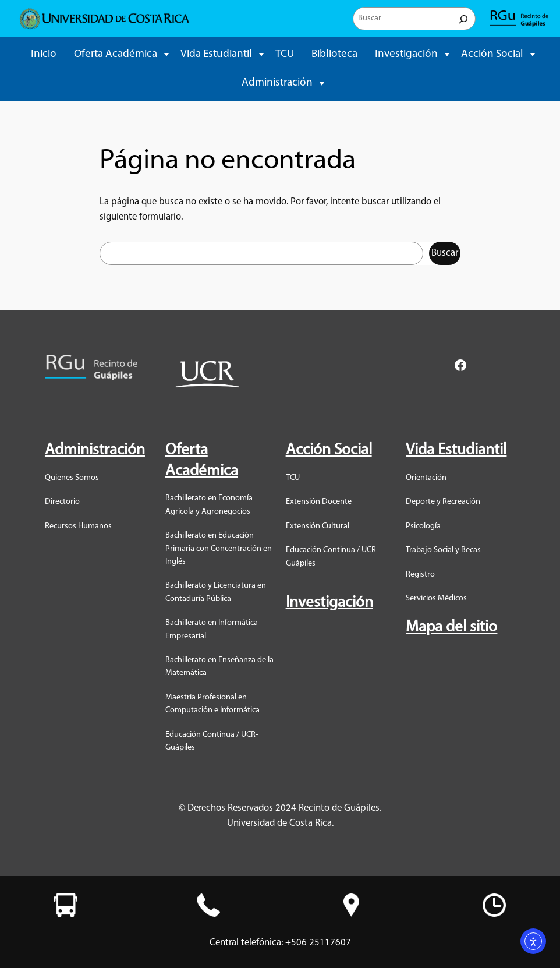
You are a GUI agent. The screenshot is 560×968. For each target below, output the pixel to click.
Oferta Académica (116, 54)
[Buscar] (463, 19)
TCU (285, 54)
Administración (277, 83)
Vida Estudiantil (216, 54)
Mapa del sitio (451, 628)
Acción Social (492, 54)
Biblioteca (334, 54)
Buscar (445, 253)
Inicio (44, 54)
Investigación (406, 54)
